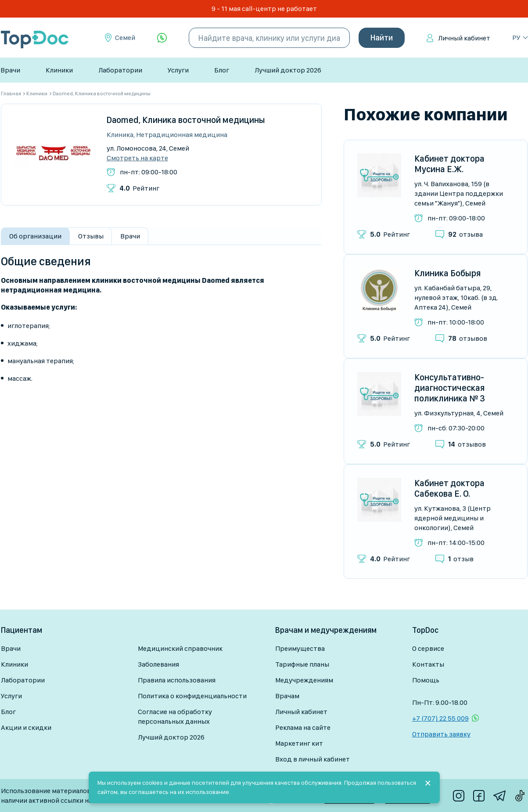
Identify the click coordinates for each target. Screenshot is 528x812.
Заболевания (158, 664)
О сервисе (428, 648)
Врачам (287, 696)
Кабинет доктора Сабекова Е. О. (449, 488)
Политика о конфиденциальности (192, 696)
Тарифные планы (302, 664)
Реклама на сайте (303, 727)
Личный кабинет (464, 38)
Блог (222, 70)
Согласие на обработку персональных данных (175, 716)
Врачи (10, 70)
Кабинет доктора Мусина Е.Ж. (449, 164)
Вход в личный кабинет (312, 759)
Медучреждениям (304, 680)
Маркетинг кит (299, 743)
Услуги (178, 70)
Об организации (35, 236)
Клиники (59, 70)
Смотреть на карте (137, 158)
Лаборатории (120, 70)
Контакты (428, 664)
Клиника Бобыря (447, 273)
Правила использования (177, 680)
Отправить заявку (441, 734)
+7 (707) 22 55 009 (440, 718)
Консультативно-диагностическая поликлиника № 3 (450, 388)
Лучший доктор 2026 (288, 70)
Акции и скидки (26, 727)
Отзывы (91, 236)
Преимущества (300, 648)
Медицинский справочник (180, 648)
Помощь (426, 680)
